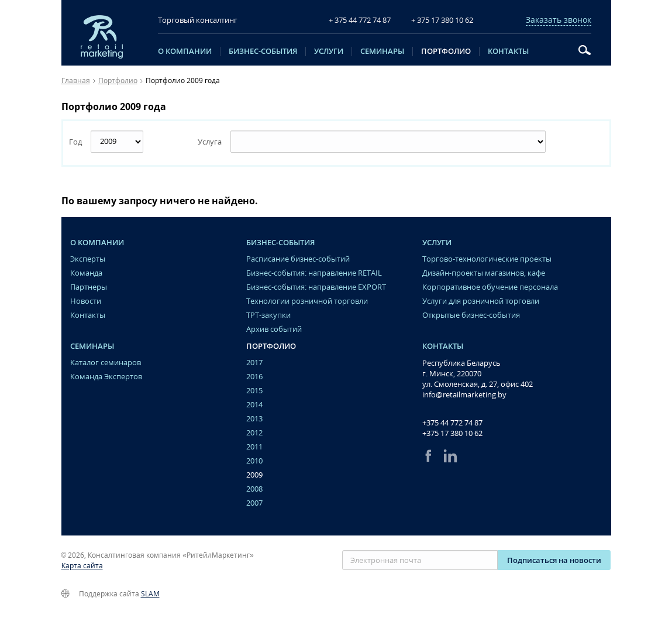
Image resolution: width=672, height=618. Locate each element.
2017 (254, 363)
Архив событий (274, 329)
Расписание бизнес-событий (298, 259)
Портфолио (446, 51)
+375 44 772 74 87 (452, 423)
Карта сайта (82, 566)
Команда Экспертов (106, 377)
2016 (254, 377)
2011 (254, 447)
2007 (254, 503)
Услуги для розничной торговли (481, 301)
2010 (254, 461)
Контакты (508, 51)
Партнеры (89, 287)
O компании (185, 51)
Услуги (329, 51)
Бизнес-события (263, 51)
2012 (254, 433)
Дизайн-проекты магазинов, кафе (484, 273)
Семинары (382, 51)
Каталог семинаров (106, 363)
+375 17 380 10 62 (452, 433)
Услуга (210, 142)
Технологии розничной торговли (307, 301)
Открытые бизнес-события (471, 315)
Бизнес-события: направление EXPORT (316, 287)
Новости (86, 301)
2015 (254, 391)
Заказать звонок (559, 20)
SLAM (150, 594)
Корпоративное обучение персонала (490, 287)
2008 (254, 489)
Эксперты (88, 259)
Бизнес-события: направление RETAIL (314, 273)
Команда (86, 273)
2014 (254, 405)
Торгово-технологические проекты (487, 259)
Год (75, 142)
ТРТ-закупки (268, 315)
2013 (254, 419)
